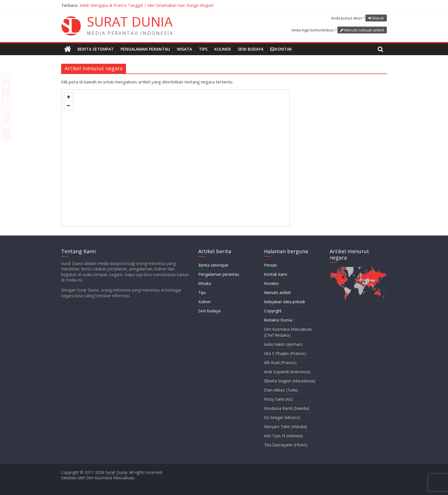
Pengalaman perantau (145, 49)
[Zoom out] (69, 105)
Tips (203, 49)
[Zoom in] (69, 97)
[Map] (175, 158)
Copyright (273, 311)
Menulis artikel (277, 293)
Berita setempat (96, 49)
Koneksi (271, 283)
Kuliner (223, 49)
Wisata (184, 49)
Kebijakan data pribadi (284, 302)
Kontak (284, 49)
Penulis (271, 265)
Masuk (378, 18)
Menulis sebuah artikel (364, 30)
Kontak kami (276, 274)
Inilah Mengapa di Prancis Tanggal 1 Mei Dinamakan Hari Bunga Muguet (147, 5)
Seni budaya (251, 49)
